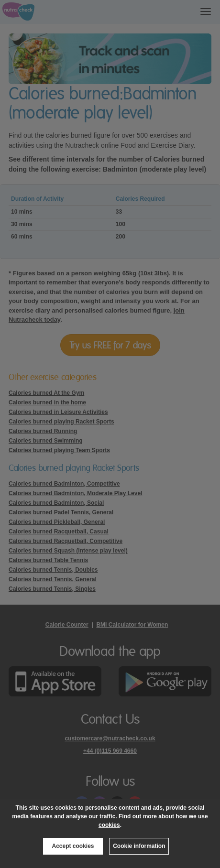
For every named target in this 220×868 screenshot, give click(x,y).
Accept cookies (73, 846)
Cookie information (139, 846)
